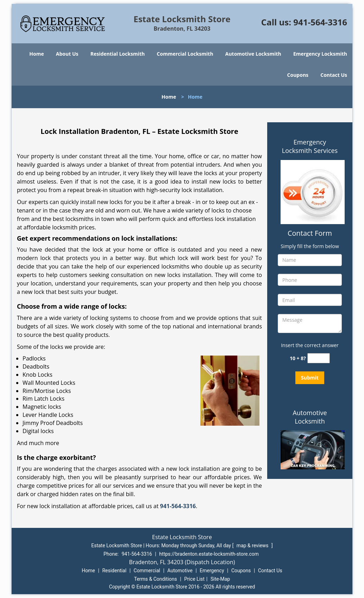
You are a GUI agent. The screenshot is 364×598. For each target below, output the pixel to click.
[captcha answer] (319, 358)
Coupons (298, 75)
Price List (194, 579)
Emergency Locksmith (320, 54)
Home (36, 54)
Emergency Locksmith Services (310, 146)
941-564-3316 (320, 22)
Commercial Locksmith (185, 54)
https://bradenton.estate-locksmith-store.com (209, 554)
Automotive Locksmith (253, 54)
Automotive (180, 571)
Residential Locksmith (118, 54)
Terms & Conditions (156, 579)
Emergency (212, 571)
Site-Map (220, 579)
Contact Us (334, 75)
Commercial (147, 571)
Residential (114, 571)
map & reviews (253, 545)
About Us (67, 54)
